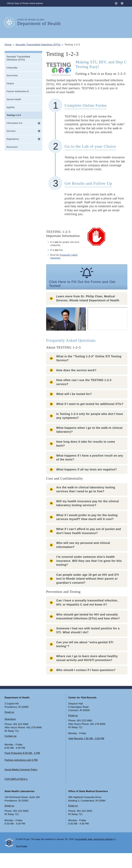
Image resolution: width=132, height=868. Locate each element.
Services (11, 131)
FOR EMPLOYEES (15, 779)
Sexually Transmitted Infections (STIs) (38, 45)
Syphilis (11, 107)
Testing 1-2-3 (14, 115)
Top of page (22, 846)
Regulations (13, 139)
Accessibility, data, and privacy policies (94, 839)
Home (8, 45)
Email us (9, 712)
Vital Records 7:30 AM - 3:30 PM (86, 738)
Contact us (11, 736)
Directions (10, 719)
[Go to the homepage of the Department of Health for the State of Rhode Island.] (11, 22)
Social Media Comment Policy (21, 770)
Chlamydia (12, 68)
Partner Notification (17, 91)
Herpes (10, 83)
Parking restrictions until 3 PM (21, 760)
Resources (12, 147)
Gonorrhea (12, 75)
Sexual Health (14, 99)
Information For (15, 123)
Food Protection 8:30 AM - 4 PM (22, 753)
